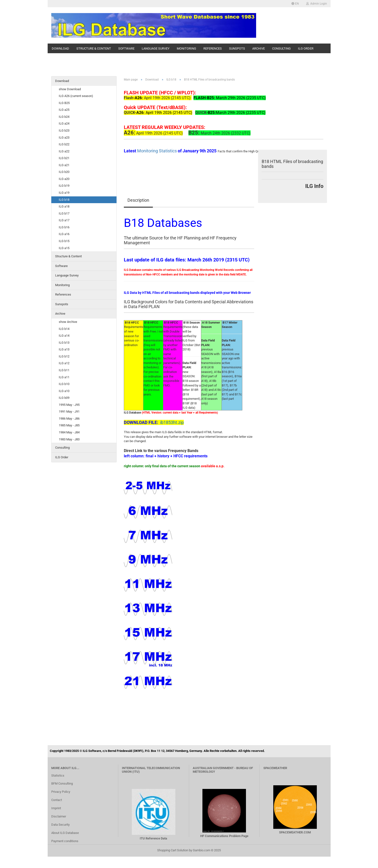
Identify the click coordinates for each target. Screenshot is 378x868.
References (213, 48)
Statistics (58, 775)
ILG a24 (64, 123)
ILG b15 (64, 241)
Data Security (60, 825)
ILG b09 (64, 398)
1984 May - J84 (69, 432)
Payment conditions (65, 841)
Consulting (281, 48)
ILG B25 (64, 103)
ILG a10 (64, 391)
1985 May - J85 (69, 425)
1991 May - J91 (69, 412)
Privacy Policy (61, 792)
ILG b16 (64, 227)
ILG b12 (64, 356)
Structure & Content (94, 48)
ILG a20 (64, 179)
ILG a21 (64, 165)
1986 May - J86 (69, 419)
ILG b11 (64, 370)
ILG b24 (64, 117)
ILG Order (306, 48)
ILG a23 (64, 137)
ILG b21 (64, 158)
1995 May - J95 (69, 405)
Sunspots (237, 48)
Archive (259, 48)
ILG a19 (64, 193)
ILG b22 (64, 144)
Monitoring (186, 48)
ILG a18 (64, 206)
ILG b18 (64, 200)
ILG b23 (64, 130)
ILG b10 (64, 384)
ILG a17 (64, 220)
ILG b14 (64, 329)
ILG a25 (64, 110)
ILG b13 (64, 343)
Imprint (56, 808)
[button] (295, 4)
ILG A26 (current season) (76, 96)
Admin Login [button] (317, 4)
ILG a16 (64, 234)
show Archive (68, 322)
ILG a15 (64, 248)
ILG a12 (64, 363)
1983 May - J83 (69, 439)
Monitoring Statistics (157, 151)
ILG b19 (64, 186)
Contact (57, 800)
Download (60, 48)
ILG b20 (64, 172)
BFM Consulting (62, 783)
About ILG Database (65, 833)
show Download (70, 89)
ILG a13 (64, 349)
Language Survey (156, 48)
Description (138, 200)
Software (126, 48)
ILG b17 (64, 213)
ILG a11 (64, 377)
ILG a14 (64, 336)
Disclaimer (59, 816)
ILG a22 (64, 151)
